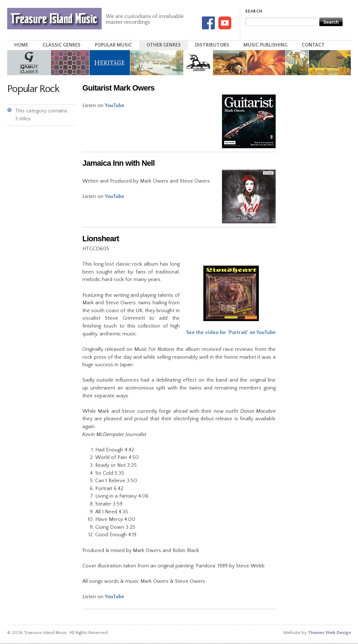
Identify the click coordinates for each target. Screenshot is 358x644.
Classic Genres (62, 45)
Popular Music (113, 45)
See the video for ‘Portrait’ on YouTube (231, 333)
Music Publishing (265, 45)
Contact (313, 45)
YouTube (115, 106)
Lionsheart (101, 239)
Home (21, 45)
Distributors (212, 45)
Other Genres (164, 45)
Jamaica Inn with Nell (118, 163)
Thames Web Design (329, 633)
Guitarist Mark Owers (118, 88)
